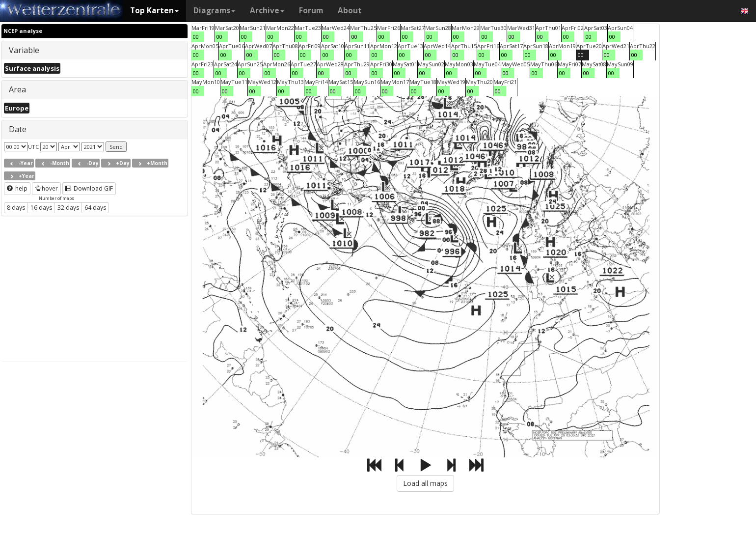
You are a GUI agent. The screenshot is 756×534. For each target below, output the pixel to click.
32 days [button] (68, 208)
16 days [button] (41, 208)
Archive (267, 11)
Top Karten (154, 11)
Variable (24, 50)
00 (196, 37)
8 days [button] (16, 208)
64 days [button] (95, 208)
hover (46, 188)
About (350, 11)
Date (18, 129)
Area (17, 89)
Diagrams (214, 11)
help (17, 188)
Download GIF (89, 188)
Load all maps (425, 483)
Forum (311, 11)
